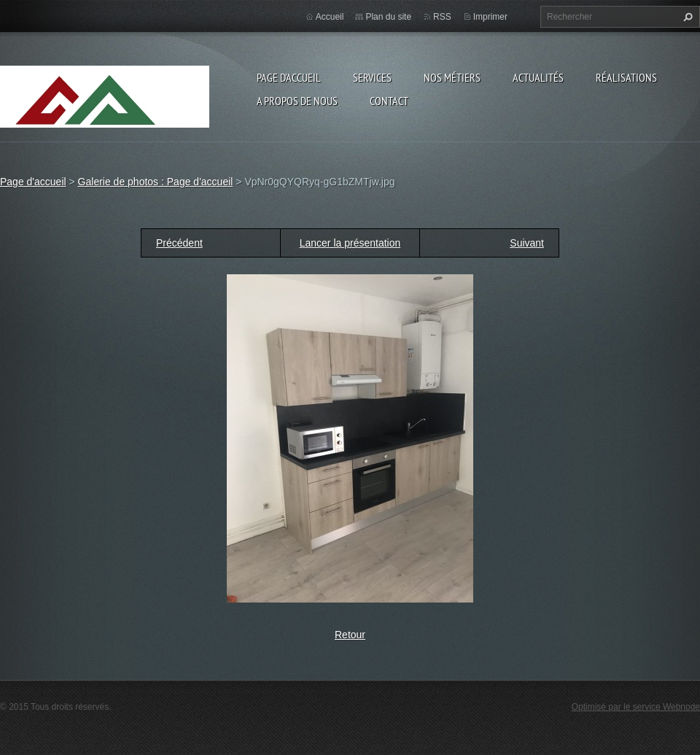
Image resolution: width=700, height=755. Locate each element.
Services (372, 77)
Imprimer (490, 17)
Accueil (330, 17)
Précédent (179, 243)
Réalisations (626, 77)
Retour (350, 635)
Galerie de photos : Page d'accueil (156, 182)
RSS (442, 17)
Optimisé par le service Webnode (636, 707)
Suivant (527, 243)
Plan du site (388, 17)
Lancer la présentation (350, 243)
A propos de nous (297, 101)
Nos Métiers (452, 77)
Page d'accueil (289, 77)
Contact (389, 101)
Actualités (538, 77)
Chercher (686, 17)
